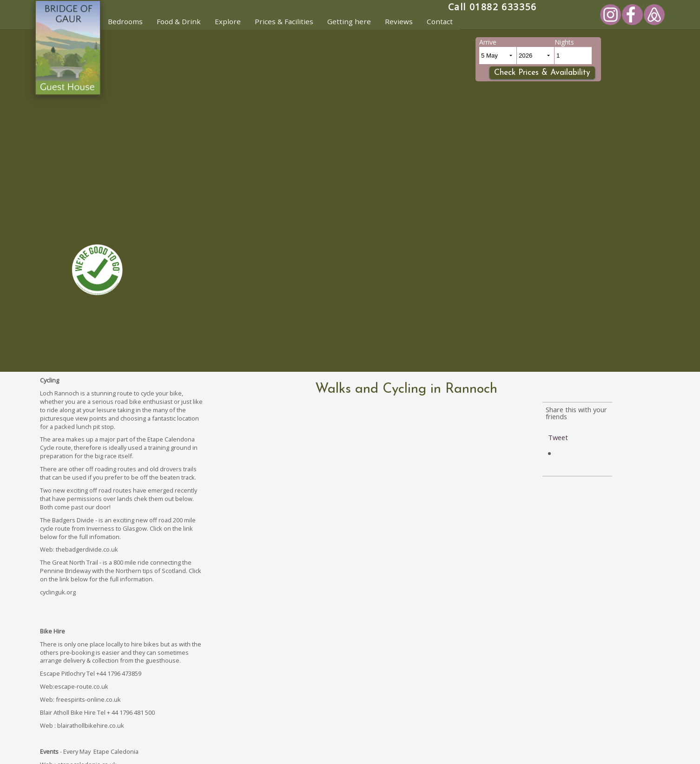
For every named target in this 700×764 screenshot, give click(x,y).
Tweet (558, 437)
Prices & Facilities (284, 21)
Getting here (349, 21)
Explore (228, 21)
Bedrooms (125, 21)
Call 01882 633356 (492, 7)
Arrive (488, 42)
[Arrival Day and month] (498, 56)
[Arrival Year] (535, 56)
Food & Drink (179, 21)
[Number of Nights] (573, 56)
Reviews (399, 21)
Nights (564, 42)
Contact (440, 21)
